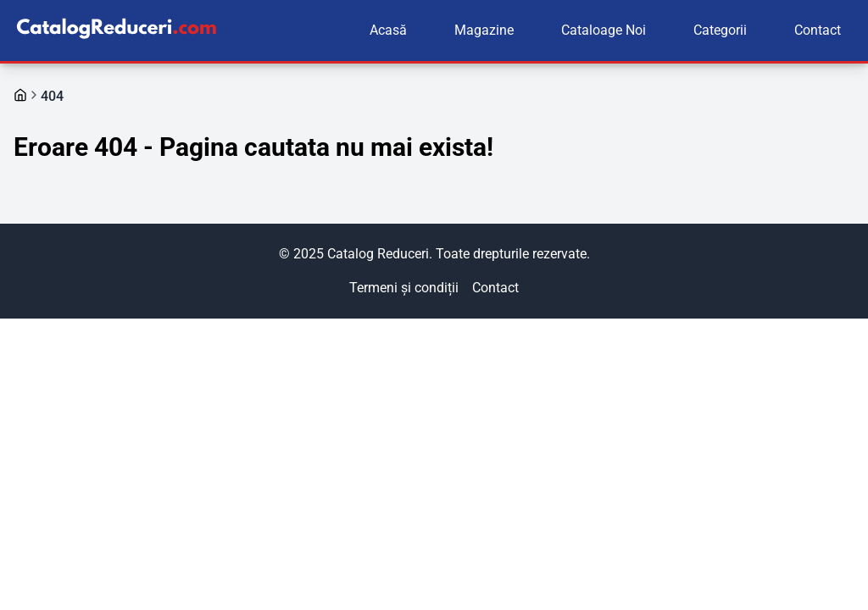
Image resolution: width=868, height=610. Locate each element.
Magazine (484, 30)
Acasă (388, 30)
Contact (818, 30)
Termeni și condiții (404, 288)
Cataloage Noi (604, 30)
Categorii (720, 30)
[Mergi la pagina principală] (20, 95)
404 (52, 96)
